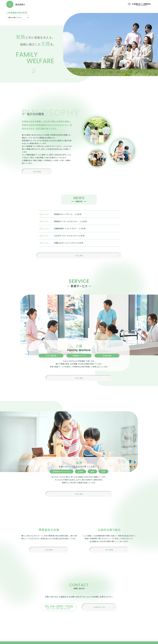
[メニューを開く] (10, 6)
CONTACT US (99, 615)
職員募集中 (20, 5)
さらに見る (37, 174)
